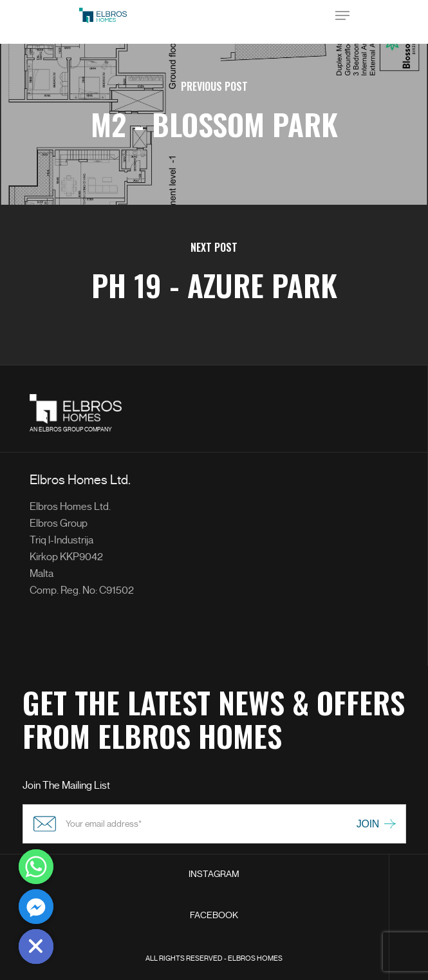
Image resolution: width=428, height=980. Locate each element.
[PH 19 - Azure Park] (214, 285)
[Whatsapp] (36, 867)
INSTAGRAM (214, 874)
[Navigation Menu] (342, 15)
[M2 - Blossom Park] (214, 124)
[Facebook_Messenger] (36, 907)
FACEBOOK (214, 915)
